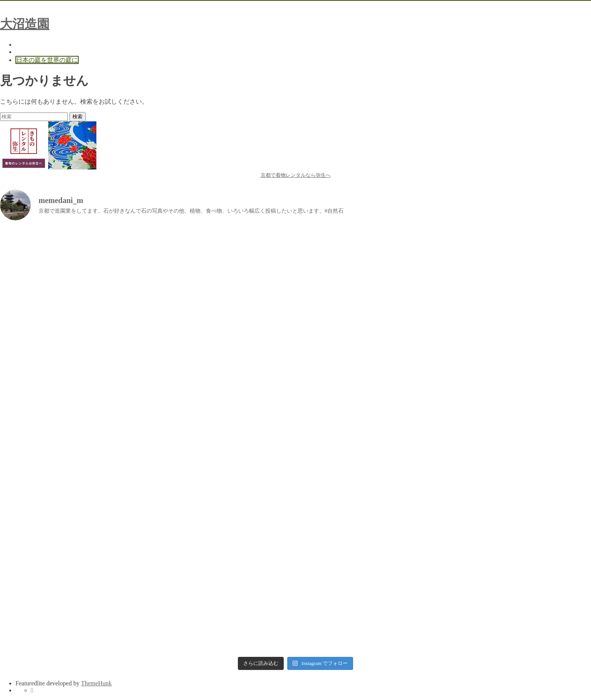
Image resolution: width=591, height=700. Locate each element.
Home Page (30, 44)
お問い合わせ (34, 52)
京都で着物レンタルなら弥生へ (296, 175)
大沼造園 (25, 24)
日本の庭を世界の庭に (47, 60)
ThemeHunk (96, 683)
